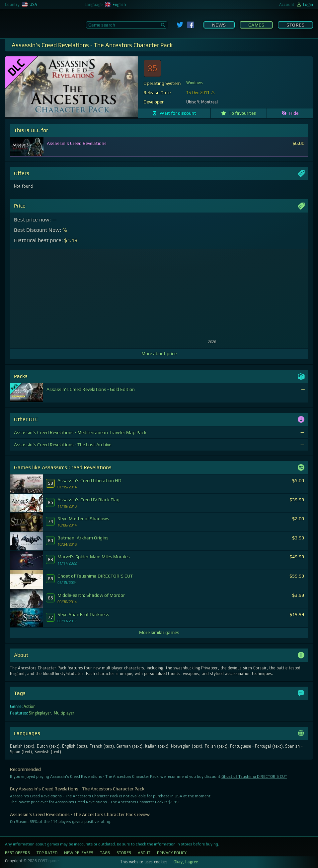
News (219, 25)
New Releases (79, 853)
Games (256, 25)
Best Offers (17, 853)
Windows (195, 83)
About (144, 853)
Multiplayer (64, 713)
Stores (295, 25)
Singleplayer (40, 713)
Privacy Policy (172, 853)
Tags (105, 853)
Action (30, 707)
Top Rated (47, 853)
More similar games (159, 632)
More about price (159, 353)
